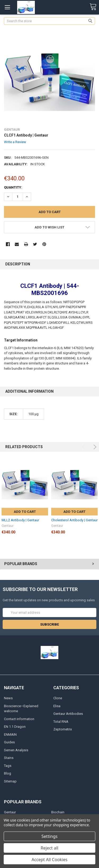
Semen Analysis (16, 750)
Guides (9, 742)
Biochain (58, 812)
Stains (9, 758)
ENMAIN (10, 735)
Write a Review (15, 142)
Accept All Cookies (50, 860)
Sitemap (10, 781)
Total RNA (61, 722)
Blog (8, 773)
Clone (58, 698)
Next (94, 447)
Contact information (19, 719)
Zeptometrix (63, 729)
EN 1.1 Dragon (15, 727)
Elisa (57, 706)
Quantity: (13, 187)
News (8, 698)
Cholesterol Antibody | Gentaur (74, 520)
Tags (8, 766)
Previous (84, 447)
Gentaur (10, 812)
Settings (49, 836)
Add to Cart (25, 512)
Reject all (49, 848)
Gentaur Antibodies (68, 714)
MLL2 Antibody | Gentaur (20, 520)
